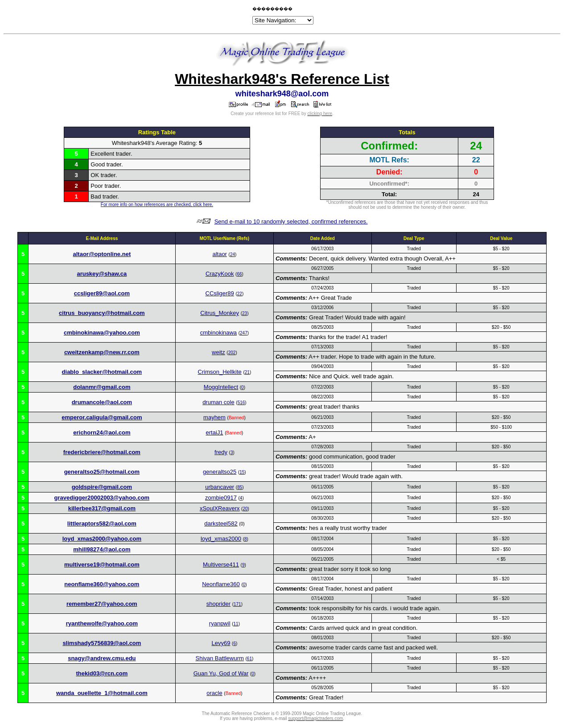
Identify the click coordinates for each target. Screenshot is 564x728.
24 (233, 254)
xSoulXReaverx (220, 508)
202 (232, 353)
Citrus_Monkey (220, 313)
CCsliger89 (220, 293)
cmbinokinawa (218, 333)
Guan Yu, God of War (221, 673)
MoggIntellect (221, 387)
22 (240, 294)
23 (245, 313)
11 (236, 624)
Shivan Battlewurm (219, 658)
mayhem (214, 417)
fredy (221, 452)
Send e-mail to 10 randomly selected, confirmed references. (291, 221)
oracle (214, 693)
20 (245, 509)
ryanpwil (220, 623)
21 (247, 372)
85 (240, 487)
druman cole (218, 402)
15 (242, 472)
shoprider (218, 604)
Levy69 (221, 643)
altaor (220, 254)
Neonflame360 (221, 584)
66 (239, 274)
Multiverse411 (221, 565)
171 (237, 604)
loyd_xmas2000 (221, 539)
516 (241, 403)
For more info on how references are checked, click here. (157, 205)
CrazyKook (220, 274)
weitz (218, 352)
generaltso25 (220, 472)
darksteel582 (221, 523)
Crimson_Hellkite (220, 372)
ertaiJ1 (214, 432)
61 (249, 659)
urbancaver (220, 487)
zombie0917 (221, 498)
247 (244, 333)
